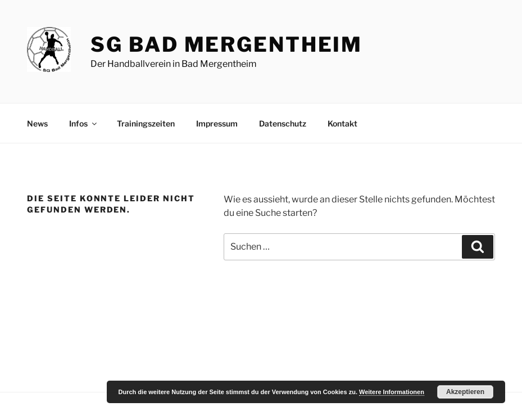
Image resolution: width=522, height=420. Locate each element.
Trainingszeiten (146, 123)
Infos (84, 123)
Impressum (217, 123)
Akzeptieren (465, 392)
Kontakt (342, 123)
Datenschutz (283, 123)
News (37, 123)
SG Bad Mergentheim (226, 44)
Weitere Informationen (392, 392)
